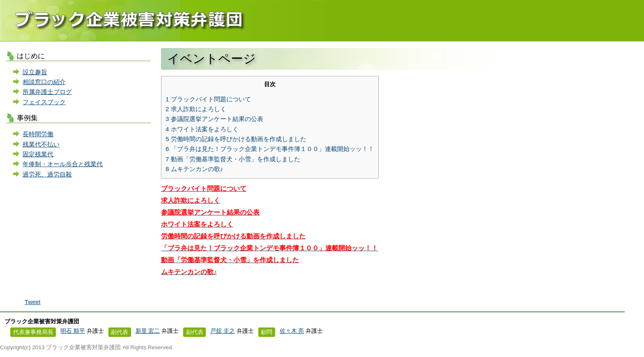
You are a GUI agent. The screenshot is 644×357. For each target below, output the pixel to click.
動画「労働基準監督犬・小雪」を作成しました (233, 159)
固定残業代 (38, 154)
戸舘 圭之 (223, 331)
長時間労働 (38, 134)
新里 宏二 (148, 331)
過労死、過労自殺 (47, 174)
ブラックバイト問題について (208, 99)
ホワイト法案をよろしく (202, 129)
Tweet (32, 302)
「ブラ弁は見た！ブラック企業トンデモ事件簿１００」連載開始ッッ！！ (270, 149)
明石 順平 (73, 331)
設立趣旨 (35, 72)
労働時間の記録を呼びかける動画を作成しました (236, 139)
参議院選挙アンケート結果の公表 (214, 119)
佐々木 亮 (292, 331)
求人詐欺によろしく (196, 109)
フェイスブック (44, 102)
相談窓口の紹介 (44, 82)
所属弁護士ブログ (47, 92)
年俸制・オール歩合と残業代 (63, 164)
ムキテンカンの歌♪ (194, 169)
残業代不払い (41, 144)
